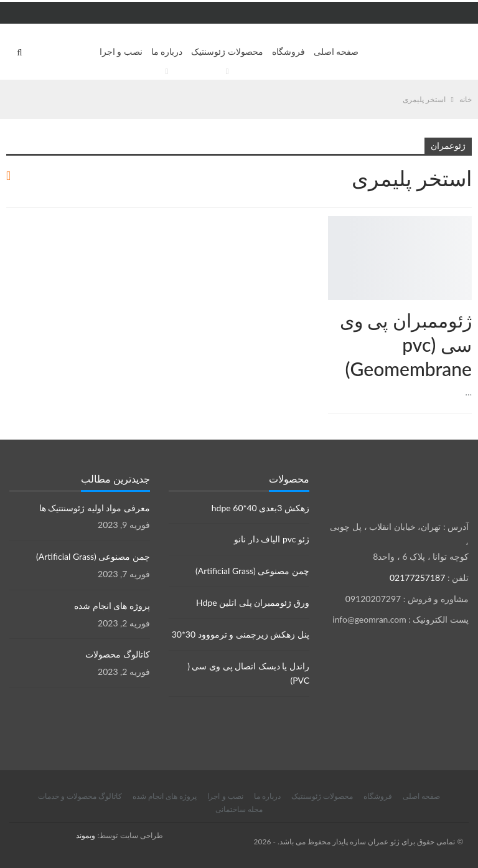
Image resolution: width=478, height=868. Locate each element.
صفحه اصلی (336, 51)
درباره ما (167, 51)
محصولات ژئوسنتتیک (467, 217)
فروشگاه (288, 51)
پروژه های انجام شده (112, 606)
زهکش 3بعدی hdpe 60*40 (260, 508)
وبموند (86, 835)
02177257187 (417, 578)
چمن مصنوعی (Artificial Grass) (252, 571)
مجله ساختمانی (239, 809)
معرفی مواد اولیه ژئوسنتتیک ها (95, 508)
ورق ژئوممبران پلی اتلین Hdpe (253, 602)
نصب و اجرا (121, 51)
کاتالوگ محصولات (118, 654)
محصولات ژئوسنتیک (227, 51)
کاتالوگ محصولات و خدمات (80, 796)
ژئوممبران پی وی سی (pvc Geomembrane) (406, 344)
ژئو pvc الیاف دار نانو (272, 539)
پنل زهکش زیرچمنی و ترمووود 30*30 (241, 634)
